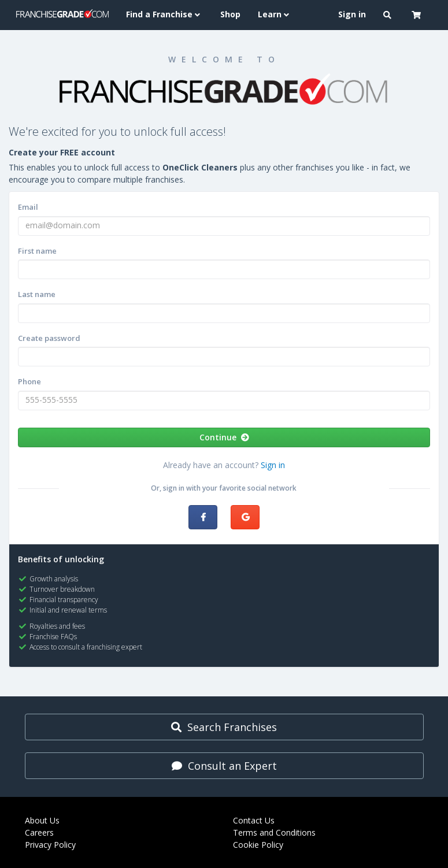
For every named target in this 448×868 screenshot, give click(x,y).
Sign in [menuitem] (352, 14)
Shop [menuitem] (230, 14)
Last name (37, 294)
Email (28, 207)
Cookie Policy (258, 845)
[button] (389, 15)
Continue (224, 437)
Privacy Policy (50, 845)
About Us (42, 820)
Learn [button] (275, 14)
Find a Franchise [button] (164, 14)
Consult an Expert (224, 766)
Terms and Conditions (274, 832)
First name (37, 251)
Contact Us (254, 820)
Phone (29, 381)
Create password (49, 338)
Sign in (273, 465)
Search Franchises (224, 727)
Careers (39, 832)
